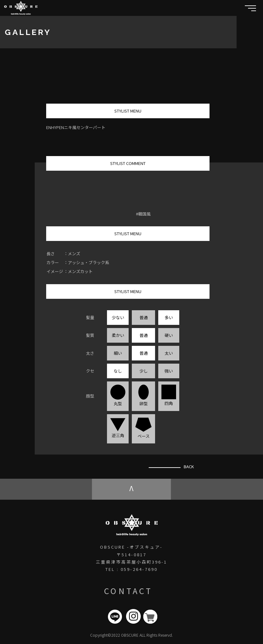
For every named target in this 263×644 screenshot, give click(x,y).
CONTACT (128, 591)
